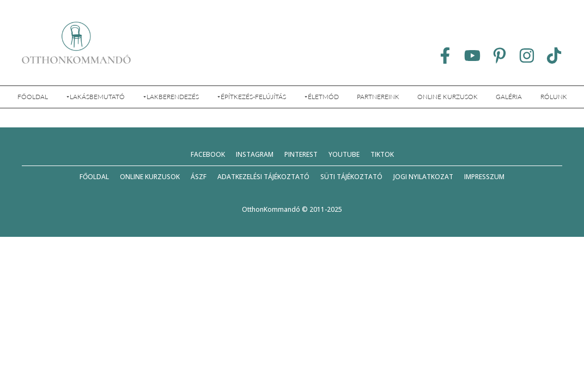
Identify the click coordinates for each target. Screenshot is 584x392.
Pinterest (301, 154)
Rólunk (554, 97)
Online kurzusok (448, 97)
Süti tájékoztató (351, 177)
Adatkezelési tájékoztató (263, 177)
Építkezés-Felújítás (251, 97)
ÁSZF (199, 177)
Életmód (321, 97)
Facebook (208, 154)
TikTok (382, 154)
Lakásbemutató (95, 97)
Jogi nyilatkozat (423, 177)
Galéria (509, 97)
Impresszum (484, 177)
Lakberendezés (171, 97)
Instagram (255, 154)
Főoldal (33, 97)
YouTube (344, 154)
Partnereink (378, 97)
